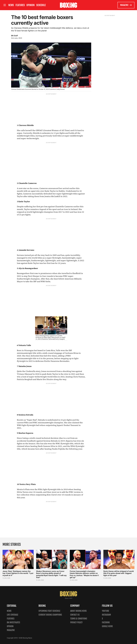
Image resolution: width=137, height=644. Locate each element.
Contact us (75, 615)
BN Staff (14, 36)
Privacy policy (76, 622)
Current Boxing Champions (50, 615)
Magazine (126, 5)
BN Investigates (13, 622)
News (11, 5)
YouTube (105, 611)
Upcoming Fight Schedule (49, 611)
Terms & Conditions (79, 619)
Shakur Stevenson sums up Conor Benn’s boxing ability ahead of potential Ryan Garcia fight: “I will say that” (51, 574)
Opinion (31, 5)
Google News (107, 626)
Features (20, 5)
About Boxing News (78, 611)
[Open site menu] (5, 5)
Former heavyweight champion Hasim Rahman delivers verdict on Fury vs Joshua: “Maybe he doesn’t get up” (84, 574)
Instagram (106, 615)
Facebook (106, 622)
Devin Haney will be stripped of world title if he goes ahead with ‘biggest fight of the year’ (119, 573)
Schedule (41, 5)
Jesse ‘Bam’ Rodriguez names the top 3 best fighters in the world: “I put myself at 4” (18, 573)
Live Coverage (13, 615)
